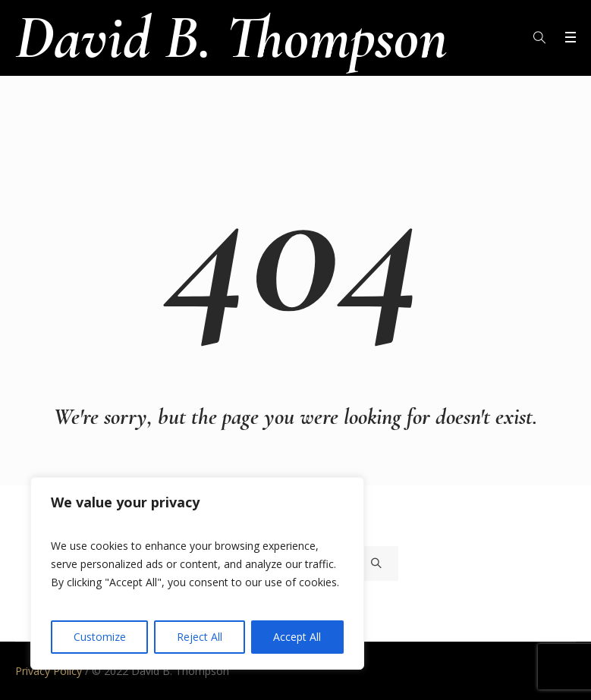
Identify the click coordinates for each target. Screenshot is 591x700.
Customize (100, 637)
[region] (197, 573)
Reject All (200, 637)
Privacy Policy (49, 671)
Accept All (297, 637)
